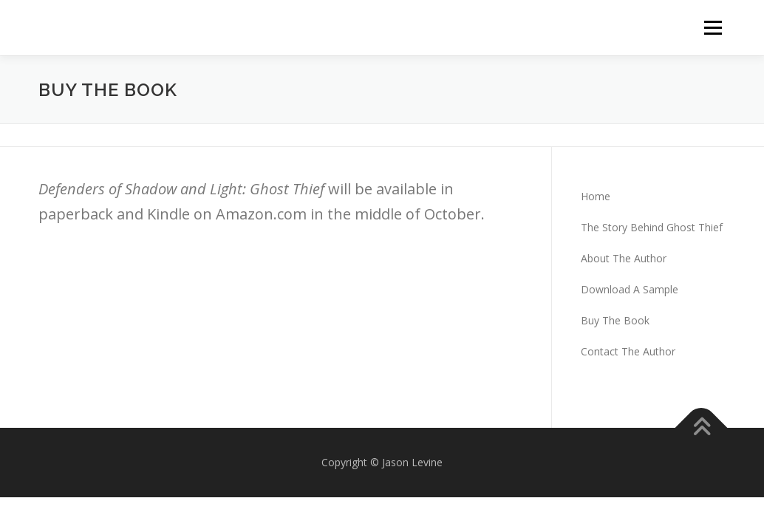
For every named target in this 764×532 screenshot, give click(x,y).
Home (596, 196)
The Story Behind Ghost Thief (652, 227)
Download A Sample (630, 289)
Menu (713, 28)
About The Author (624, 258)
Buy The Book (615, 320)
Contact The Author (628, 351)
